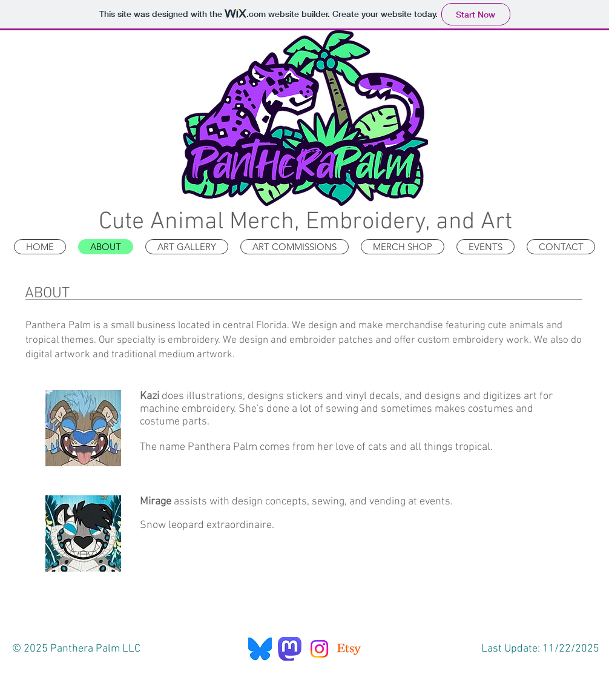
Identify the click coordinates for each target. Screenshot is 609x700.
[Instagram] (319, 649)
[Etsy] (349, 649)
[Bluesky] (260, 649)
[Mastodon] (290, 649)
